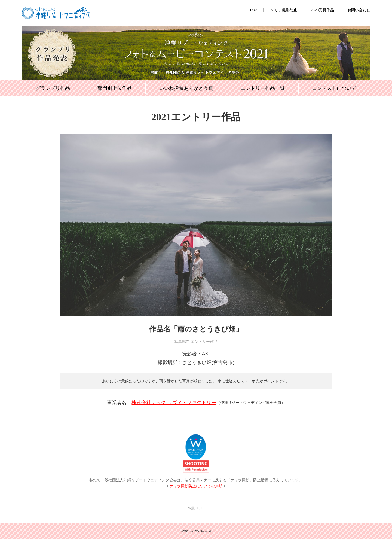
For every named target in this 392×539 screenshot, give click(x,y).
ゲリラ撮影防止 (284, 10)
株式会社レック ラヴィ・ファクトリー (174, 403)
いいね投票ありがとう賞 (186, 88)
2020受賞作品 (322, 10)
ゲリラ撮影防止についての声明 (196, 486)
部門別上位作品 (115, 88)
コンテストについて (334, 88)
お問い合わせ (359, 10)
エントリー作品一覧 (263, 88)
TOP (253, 10)
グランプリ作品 (53, 88)
